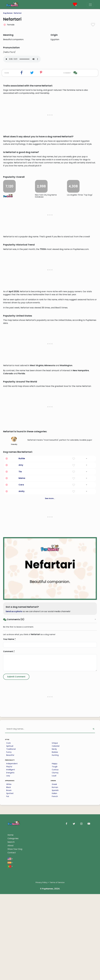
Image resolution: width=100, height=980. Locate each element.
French (55, 942)
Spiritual (10, 892)
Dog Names (8, 13)
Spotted (10, 939)
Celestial (56, 892)
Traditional (11, 895)
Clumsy (55, 918)
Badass (55, 898)
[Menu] (90, 5)
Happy (55, 909)
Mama (22, 624)
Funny (9, 898)
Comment (9, 797)
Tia (20, 617)
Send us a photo (14, 757)
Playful (9, 912)
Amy (21, 611)
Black (9, 933)
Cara (21, 630)
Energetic (10, 918)
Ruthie (22, 604)
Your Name (9, 785)
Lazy (8, 921)
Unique (55, 889)
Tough (55, 912)
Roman (55, 933)
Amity (22, 637)
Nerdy (54, 895)
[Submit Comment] (16, 822)
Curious (55, 915)
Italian (54, 939)
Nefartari (18, 13)
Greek (54, 930)
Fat (8, 942)
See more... (50, 644)
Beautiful (10, 901)
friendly (14, 587)
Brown (9, 936)
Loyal (54, 921)
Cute (8, 889)
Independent (12, 909)
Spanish (55, 936)
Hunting (55, 901)
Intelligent (11, 915)
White (9, 930)
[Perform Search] (94, 875)
